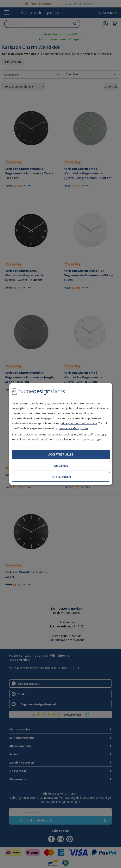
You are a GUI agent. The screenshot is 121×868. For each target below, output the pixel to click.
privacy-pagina (93, 439)
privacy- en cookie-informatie (79, 423)
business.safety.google (73, 428)
